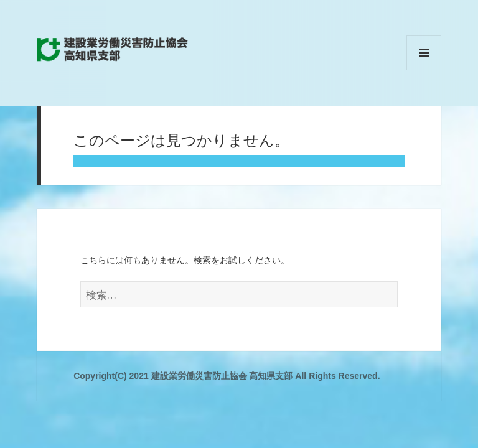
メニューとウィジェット (424, 70)
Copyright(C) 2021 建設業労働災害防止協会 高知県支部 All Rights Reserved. (227, 376)
